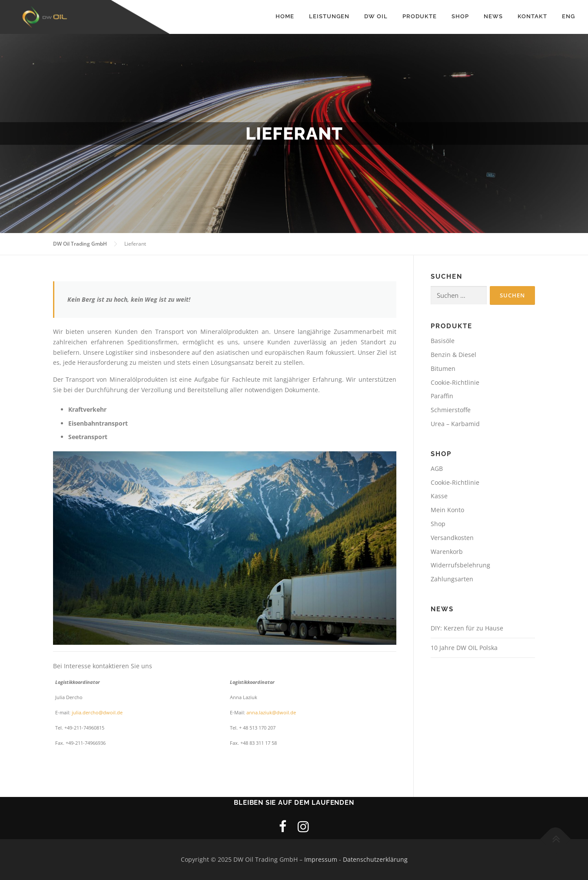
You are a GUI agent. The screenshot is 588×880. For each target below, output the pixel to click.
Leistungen (329, 16)
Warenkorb (447, 552)
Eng (568, 16)
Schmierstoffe (451, 410)
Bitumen (443, 368)
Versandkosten (452, 538)
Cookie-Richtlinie (455, 382)
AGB (437, 468)
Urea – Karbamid (455, 424)
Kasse (439, 496)
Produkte (420, 16)
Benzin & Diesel (453, 355)
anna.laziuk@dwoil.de (271, 713)
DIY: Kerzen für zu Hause (467, 628)
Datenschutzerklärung (375, 860)
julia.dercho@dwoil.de (98, 713)
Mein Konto (447, 510)
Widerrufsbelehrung (460, 565)
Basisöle (443, 341)
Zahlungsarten (452, 579)
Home (285, 16)
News (493, 16)
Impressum (321, 860)
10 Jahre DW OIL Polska (464, 648)
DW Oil (376, 16)
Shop (460, 16)
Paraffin (442, 396)
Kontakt (532, 16)
